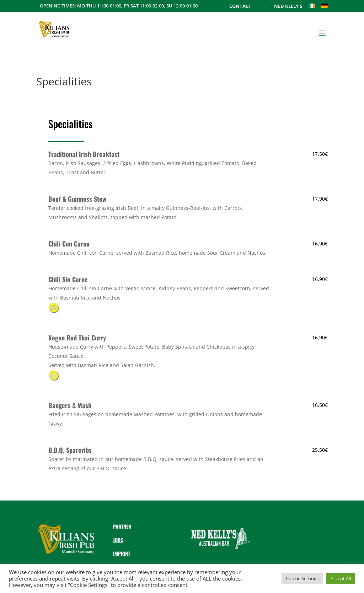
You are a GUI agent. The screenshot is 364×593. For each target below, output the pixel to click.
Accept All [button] (341, 578)
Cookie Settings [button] (302, 578)
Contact (240, 7)
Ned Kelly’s (288, 7)
